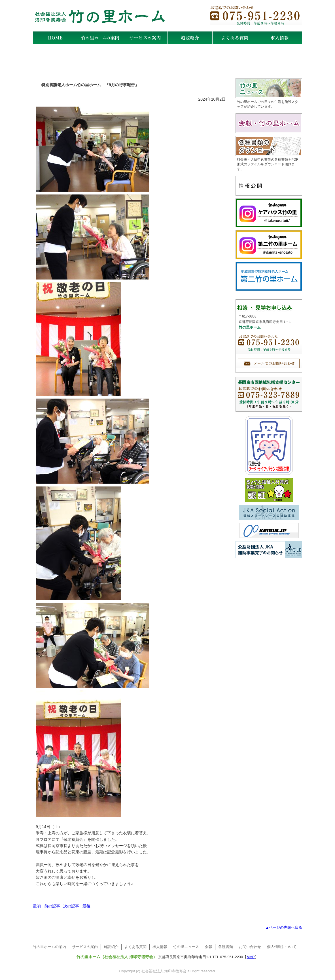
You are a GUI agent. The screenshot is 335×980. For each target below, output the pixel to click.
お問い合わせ (250, 947)
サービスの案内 (85, 947)
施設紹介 (111, 947)
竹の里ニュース (186, 947)
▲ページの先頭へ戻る (284, 927)
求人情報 (160, 947)
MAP (251, 957)
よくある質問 (135, 947)
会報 (209, 947)
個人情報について (282, 947)
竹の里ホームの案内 (49, 947)
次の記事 (71, 906)
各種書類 (226, 947)
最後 (86, 906)
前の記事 (52, 906)
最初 (37, 906)
